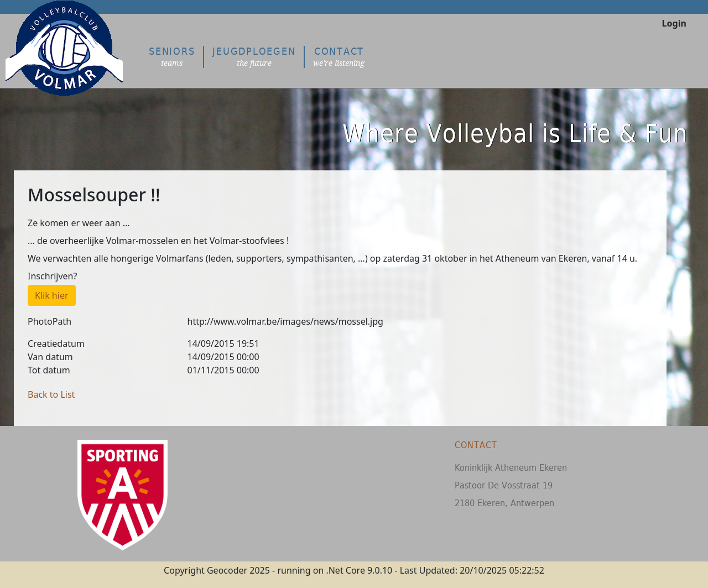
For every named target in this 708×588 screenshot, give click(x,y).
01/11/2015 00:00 (223, 370)
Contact (339, 57)
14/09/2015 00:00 (223, 357)
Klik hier (52, 295)
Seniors (172, 57)
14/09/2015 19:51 (223, 344)
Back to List (51, 394)
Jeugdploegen (254, 57)
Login (674, 23)
